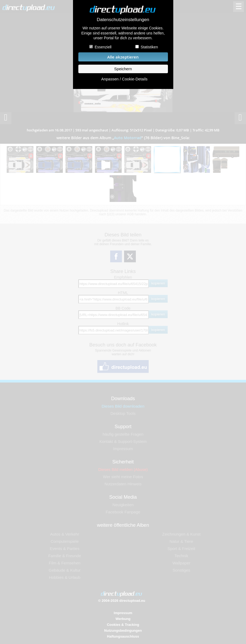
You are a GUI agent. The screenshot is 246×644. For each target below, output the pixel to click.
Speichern (123, 69)
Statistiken (149, 47)
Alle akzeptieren (123, 57)
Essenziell (103, 47)
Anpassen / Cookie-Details (124, 79)
